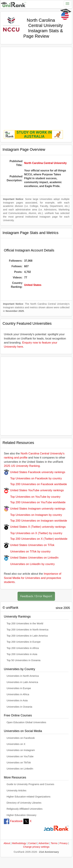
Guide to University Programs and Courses (30, 784)
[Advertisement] (36, 86)
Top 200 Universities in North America (27, 630)
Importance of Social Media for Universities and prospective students (33, 578)
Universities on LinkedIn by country (29, 564)
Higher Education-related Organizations (28, 797)
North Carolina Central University (45, 163)
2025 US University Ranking (22, 466)
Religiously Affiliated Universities (25, 809)
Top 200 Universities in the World (25, 623)
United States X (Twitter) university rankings (35, 527)
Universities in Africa (18, 694)
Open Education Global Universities (26, 722)
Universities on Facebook (21, 738)
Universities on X (16, 744)
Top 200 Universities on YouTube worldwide (35, 502)
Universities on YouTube (20, 756)
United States (33, 285)
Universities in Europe (19, 688)
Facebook (13, 821)
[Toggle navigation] (67, 4)
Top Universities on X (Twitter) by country (33, 533)
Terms (54, 843)
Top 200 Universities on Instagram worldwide (35, 521)
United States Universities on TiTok (29, 545)
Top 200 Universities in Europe (24, 642)
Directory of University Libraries (24, 803)
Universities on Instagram (21, 750)
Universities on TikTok (19, 763)
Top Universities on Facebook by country (33, 478)
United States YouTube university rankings (34, 490)
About (7, 843)
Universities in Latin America (22, 682)
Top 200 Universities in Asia (22, 654)
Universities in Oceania (19, 707)
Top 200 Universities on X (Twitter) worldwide (36, 539)
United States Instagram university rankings (35, 509)
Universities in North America (23, 676)
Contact (32, 843)
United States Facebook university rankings (35, 472)
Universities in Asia (17, 700)
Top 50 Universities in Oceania (24, 660)
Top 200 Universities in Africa (23, 648)
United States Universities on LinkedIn (31, 558)
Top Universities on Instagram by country (33, 515)
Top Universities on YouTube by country (32, 497)
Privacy (64, 843)
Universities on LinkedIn (20, 769)
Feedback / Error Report (36, 596)
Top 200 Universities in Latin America (27, 636)
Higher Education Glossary (21, 815)
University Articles (16, 791)
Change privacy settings (36, 847)
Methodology (19, 843)
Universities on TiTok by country (27, 552)
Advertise (44, 843)
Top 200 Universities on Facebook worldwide (35, 484)
